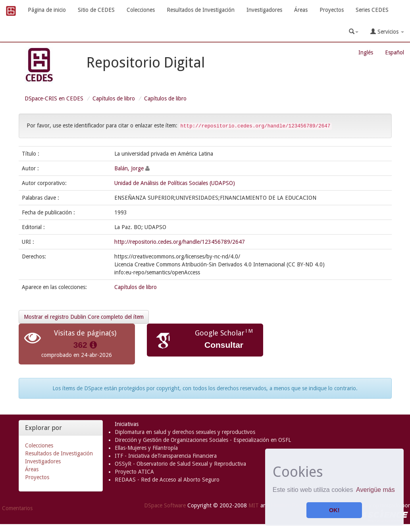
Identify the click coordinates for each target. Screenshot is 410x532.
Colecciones (141, 10)
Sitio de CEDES (96, 10)
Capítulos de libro (114, 98)
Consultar (224, 345)
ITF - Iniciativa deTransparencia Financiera (166, 456)
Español (395, 52)
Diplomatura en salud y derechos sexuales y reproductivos (185, 432)
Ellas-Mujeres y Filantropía (146, 448)
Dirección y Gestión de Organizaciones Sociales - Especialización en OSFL (203, 440)
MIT (254, 505)
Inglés (366, 52)
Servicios (387, 32)
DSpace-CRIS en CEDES (54, 98)
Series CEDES (372, 10)
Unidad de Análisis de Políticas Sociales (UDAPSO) (175, 183)
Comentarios (17, 508)
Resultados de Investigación (201, 10)
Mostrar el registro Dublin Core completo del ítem (84, 317)
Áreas (301, 10)
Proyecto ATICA (134, 472)
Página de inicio (47, 10)
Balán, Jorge (129, 168)
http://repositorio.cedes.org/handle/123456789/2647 (180, 242)
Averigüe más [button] (375, 490)
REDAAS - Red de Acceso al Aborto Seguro (167, 480)
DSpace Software (165, 505)
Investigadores (264, 10)
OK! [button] (334, 510)
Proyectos (332, 10)
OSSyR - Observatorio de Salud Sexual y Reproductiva (180, 464)
